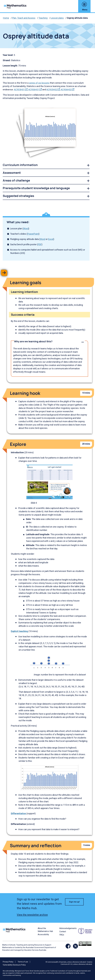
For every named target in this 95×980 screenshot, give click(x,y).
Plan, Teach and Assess (24, 18)
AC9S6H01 (35, 90)
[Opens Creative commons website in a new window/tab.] (85, 943)
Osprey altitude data (77, 18)
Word (26, 229)
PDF (40, 244)
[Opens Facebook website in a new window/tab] (68, 946)
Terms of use (23, 962)
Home (6, 18)
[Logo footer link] (15, 930)
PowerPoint (33, 234)
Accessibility (43, 934)
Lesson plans (57, 18)
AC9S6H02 (67, 90)
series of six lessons (39, 83)
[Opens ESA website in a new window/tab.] (86, 934)
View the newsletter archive (32, 915)
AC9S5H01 (21, 90)
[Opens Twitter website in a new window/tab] (75, 946)
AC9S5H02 (53, 90)
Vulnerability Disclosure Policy (14, 965)
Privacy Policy (8, 962)
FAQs (62, 935)
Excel (51, 239)
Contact (63, 932)
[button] (84, 4)
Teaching (43, 18)
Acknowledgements (68, 928)
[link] (46, 165)
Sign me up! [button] (74, 902)
